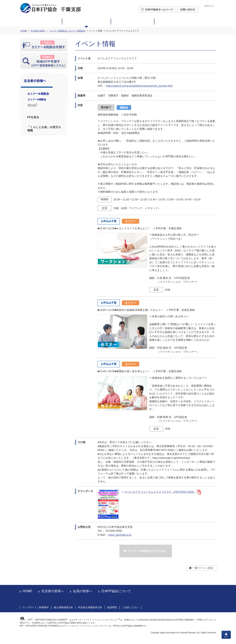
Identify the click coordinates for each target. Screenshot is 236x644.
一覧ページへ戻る (203, 568)
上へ (226, 635)
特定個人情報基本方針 (90, 607)
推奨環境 (112, 607)
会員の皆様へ (83, 591)
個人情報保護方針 (63, 607)
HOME (28, 591)
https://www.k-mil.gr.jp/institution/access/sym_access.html (139, 86)
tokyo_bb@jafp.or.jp (120, 535)
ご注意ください (130, 607)
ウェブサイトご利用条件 (36, 607)
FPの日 (32, 105)
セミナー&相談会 (37, 99)
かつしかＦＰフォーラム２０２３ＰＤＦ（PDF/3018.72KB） (160, 492)
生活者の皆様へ (53, 591)
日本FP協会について (116, 591)
